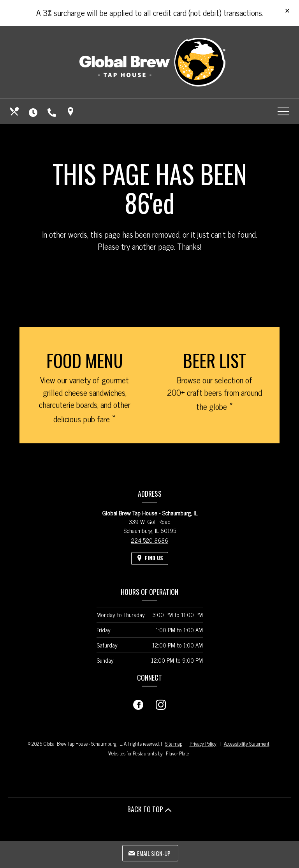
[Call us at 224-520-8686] (53, 111)
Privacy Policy (203, 744)
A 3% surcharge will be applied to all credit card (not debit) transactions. (150, 12)
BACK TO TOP (149, 809)
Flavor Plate (177, 753)
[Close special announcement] (287, 11)
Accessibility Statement (247, 744)
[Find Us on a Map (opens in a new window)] (71, 111)
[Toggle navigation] (283, 111)
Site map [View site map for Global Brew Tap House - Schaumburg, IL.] (174, 744)
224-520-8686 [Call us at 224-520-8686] (149, 540)
